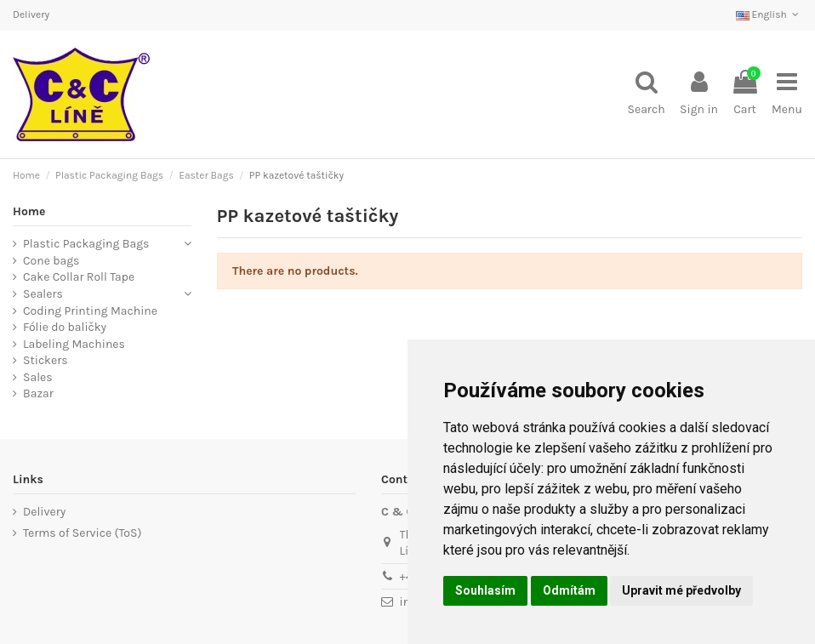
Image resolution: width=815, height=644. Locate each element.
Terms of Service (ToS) (82, 533)
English (769, 14)
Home (29, 211)
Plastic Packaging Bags (86, 244)
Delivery (31, 14)
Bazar (38, 393)
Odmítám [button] (569, 590)
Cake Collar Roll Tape (79, 277)
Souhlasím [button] (485, 590)
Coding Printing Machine (90, 311)
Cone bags (51, 261)
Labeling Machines (74, 344)
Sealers (43, 294)
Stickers (46, 360)
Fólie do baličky (65, 327)
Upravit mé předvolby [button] (681, 590)
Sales (38, 377)
